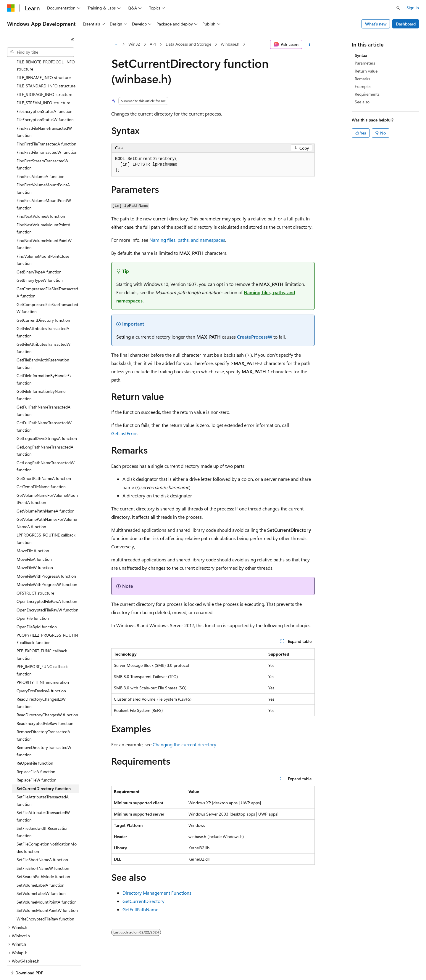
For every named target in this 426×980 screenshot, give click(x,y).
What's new (376, 24)
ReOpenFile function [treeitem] (35, 743)
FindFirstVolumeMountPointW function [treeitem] (44, 184)
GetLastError (124, 433)
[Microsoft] (11, 8)
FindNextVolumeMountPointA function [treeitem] (43, 208)
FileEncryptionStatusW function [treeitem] (45, 99)
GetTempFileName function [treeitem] (41, 466)
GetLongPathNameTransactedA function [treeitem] (45, 430)
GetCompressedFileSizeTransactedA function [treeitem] (47, 272)
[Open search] (398, 8)
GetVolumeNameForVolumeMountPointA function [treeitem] (47, 478)
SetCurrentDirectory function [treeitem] (44, 768)
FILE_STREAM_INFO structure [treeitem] (43, 82)
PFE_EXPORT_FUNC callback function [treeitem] (42, 634)
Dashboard (406, 24)
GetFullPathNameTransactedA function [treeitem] (43, 390)
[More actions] (310, 44)
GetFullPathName (140, 909)
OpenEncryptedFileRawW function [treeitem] (47, 589)
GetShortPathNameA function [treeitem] (44, 458)
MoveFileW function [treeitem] (35, 547)
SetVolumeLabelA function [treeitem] (41, 865)
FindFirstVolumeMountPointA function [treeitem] (43, 168)
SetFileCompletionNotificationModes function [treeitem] (47, 827)
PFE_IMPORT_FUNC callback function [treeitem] (42, 650)
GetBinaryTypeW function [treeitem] (40, 260)
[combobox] (41, 52)
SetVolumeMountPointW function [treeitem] (47, 890)
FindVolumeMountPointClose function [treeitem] (43, 239)
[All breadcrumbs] (116, 44)
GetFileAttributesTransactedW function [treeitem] (43, 327)
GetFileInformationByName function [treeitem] (41, 374)
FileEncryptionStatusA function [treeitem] (45, 91)
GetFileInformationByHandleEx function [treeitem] (44, 359)
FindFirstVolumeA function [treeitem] (41, 156)
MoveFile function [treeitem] (33, 530)
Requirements (367, 94)
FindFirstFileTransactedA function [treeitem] (46, 123)
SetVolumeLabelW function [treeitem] (41, 873)
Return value (366, 71)
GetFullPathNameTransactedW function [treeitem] (44, 406)
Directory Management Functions (157, 893)
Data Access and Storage (188, 44)
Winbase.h (230, 44)
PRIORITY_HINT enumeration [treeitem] (43, 662)
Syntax (361, 55)
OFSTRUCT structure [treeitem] (35, 573)
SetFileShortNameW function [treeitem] (43, 848)
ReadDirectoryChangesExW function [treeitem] (41, 682)
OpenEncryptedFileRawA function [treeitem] (47, 581)
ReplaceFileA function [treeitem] (36, 751)
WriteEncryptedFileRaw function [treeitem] (45, 898)
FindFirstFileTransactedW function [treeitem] (47, 132)
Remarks (362, 79)
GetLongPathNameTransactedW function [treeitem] (46, 446)
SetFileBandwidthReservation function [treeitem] (43, 811)
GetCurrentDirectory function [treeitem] (43, 300)
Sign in (413, 8)
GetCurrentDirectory (143, 901)
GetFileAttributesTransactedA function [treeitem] (43, 312)
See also (362, 102)
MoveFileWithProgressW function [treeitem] (47, 564)
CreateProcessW (255, 337)
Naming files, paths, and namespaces (187, 240)
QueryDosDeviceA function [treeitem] (41, 670)
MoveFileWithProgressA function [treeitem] (46, 556)
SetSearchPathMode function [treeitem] (43, 856)
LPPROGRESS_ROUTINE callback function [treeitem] (46, 518)
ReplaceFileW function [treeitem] (37, 759)
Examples (363, 86)
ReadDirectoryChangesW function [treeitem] (47, 694)
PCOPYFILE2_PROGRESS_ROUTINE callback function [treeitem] (47, 618)
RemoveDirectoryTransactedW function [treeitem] (44, 731)
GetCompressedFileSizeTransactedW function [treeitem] (47, 288)
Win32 (134, 44)
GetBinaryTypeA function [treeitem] (39, 251)
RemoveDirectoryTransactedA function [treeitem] (43, 715)
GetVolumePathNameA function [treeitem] (46, 490)
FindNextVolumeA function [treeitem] (41, 196)
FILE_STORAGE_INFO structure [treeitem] (44, 74)
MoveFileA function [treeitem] (34, 539)
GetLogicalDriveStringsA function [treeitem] (47, 418)
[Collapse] (72, 40)
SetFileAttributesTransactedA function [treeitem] (43, 780)
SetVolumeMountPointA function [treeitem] (47, 881)
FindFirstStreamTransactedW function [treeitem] (42, 144)
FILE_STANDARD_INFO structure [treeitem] (46, 65)
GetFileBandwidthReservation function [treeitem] (43, 343)
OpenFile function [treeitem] (33, 598)
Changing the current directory (184, 744)
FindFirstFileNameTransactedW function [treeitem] (44, 111)
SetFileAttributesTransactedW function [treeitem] (43, 796)
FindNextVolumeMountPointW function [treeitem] (44, 224)
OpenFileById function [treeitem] (37, 606)
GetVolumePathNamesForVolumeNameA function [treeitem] (47, 502)
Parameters (365, 63)
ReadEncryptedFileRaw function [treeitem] (45, 703)
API (153, 44)
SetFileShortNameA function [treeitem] (42, 839)
